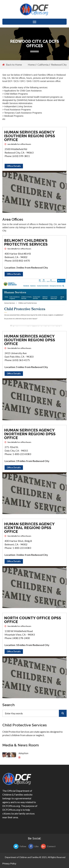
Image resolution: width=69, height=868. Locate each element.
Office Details (14, 166)
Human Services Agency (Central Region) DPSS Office (29, 528)
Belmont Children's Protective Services (26, 242)
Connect (48, 846)
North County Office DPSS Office (33, 620)
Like (33, 846)
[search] (63, 713)
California (43, 65)
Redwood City (59, 65)
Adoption (23, 753)
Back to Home (12, 65)
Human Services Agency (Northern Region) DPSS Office (30, 434)
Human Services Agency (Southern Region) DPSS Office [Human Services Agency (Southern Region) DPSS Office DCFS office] (30, 136)
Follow (20, 846)
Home (31, 65)
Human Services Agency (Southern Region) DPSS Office (30, 340)
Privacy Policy (9, 864)
